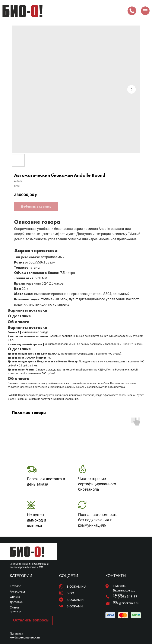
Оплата (15, 597)
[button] (31, 620)
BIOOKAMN (75, 606)
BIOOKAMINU (76, 587)
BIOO (70, 593)
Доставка (16, 602)
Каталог (15, 586)
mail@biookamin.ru (126, 603)
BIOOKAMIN (75, 600)
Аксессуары (18, 591)
